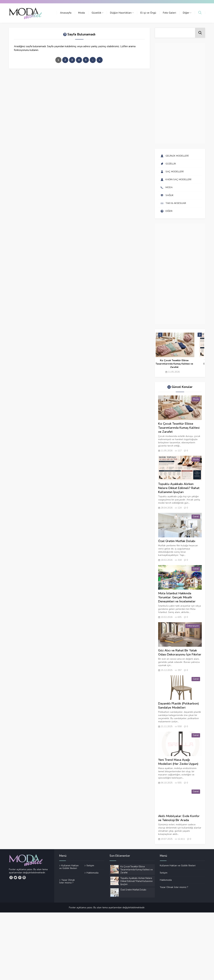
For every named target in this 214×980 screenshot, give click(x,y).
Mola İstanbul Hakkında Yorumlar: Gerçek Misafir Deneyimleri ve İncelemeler (177, 597)
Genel (196, 517)
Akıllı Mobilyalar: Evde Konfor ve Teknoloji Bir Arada (179, 818)
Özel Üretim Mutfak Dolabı (177, 541)
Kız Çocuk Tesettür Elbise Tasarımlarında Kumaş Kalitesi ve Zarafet (182, 364)
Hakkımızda (92, 873)
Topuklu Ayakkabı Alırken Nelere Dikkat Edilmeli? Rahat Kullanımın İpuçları (179, 488)
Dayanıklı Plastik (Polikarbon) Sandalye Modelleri (179, 706)
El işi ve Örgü (148, 13)
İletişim (90, 866)
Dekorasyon (193, 626)
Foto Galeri (169, 13)
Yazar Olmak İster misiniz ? (67, 881)
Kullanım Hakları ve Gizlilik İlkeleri (69, 867)
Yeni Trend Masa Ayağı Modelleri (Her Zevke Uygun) (178, 762)
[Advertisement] (180, 93)
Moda (82, 13)
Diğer (187, 13)
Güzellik (97, 13)
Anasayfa (66, 13)
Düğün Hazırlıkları (122, 13)
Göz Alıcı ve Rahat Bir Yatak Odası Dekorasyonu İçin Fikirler (180, 652)
